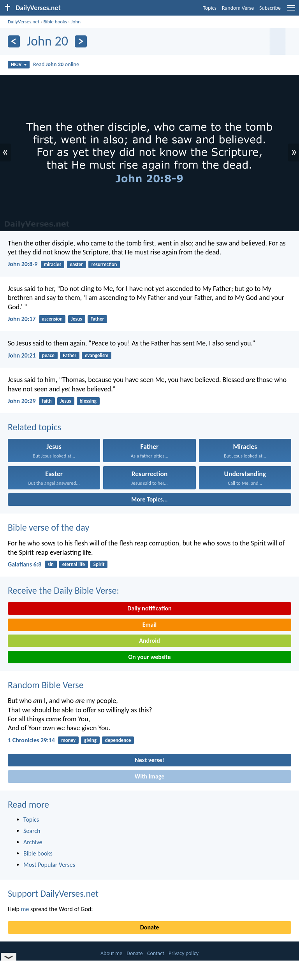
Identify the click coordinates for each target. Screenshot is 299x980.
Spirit (99, 564)
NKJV (19, 64)
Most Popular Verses (49, 865)
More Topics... (149, 499)
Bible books (55, 22)
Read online (56, 64)
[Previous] (14, 41)
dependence (118, 740)
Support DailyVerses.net (53, 893)
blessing (88, 401)
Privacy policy (184, 953)
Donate (149, 927)
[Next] (81, 41)
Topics (210, 8)
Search (32, 831)
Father (98, 319)
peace (48, 355)
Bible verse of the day (48, 527)
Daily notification (149, 608)
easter (76, 264)
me (25, 909)
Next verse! (149, 760)
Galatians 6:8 (25, 564)
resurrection (104, 264)
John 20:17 (22, 319)
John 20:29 (22, 401)
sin (50, 564)
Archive (33, 842)
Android (149, 641)
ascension (52, 319)
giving (90, 740)
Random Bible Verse (46, 685)
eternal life (74, 564)
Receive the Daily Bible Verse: (63, 590)
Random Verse (238, 8)
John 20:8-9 (23, 264)
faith (47, 401)
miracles (53, 264)
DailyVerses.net (24, 22)
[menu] (291, 11)
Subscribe (270, 8)
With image (150, 776)
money (68, 740)
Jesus (77, 319)
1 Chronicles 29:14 (31, 740)
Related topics (34, 427)
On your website (150, 657)
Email (150, 625)
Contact (156, 953)
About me (111, 953)
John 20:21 (22, 355)
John (76, 22)
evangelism (97, 355)
